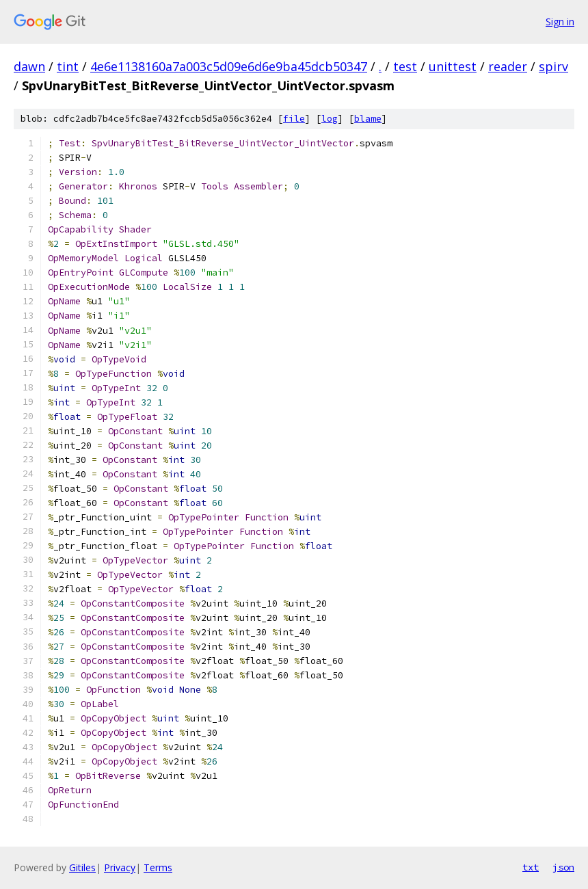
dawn (29, 66)
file (294, 119)
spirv (553, 66)
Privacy (120, 867)
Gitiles (82, 867)
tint (68, 66)
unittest (453, 66)
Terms (158, 867)
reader (508, 66)
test (405, 66)
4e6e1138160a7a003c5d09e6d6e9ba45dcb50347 (229, 66)
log (330, 119)
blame (368, 119)
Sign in (560, 22)
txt (531, 867)
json (563, 867)
